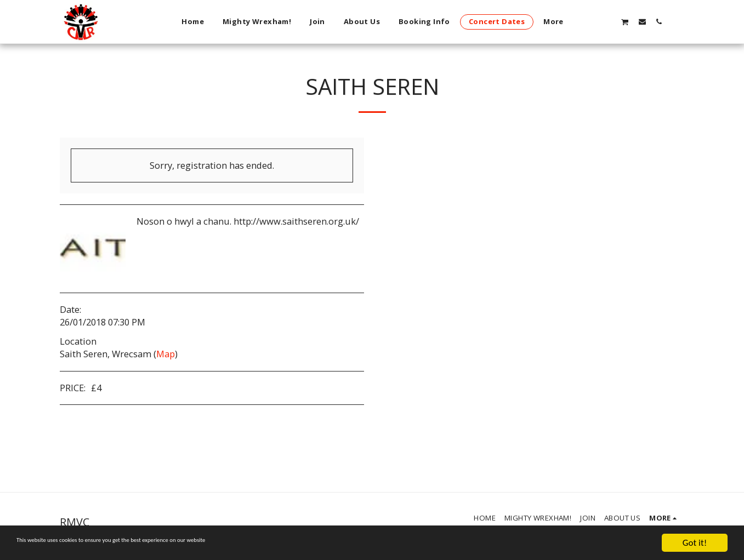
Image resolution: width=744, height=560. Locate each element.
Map (166, 354)
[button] (607, 21)
